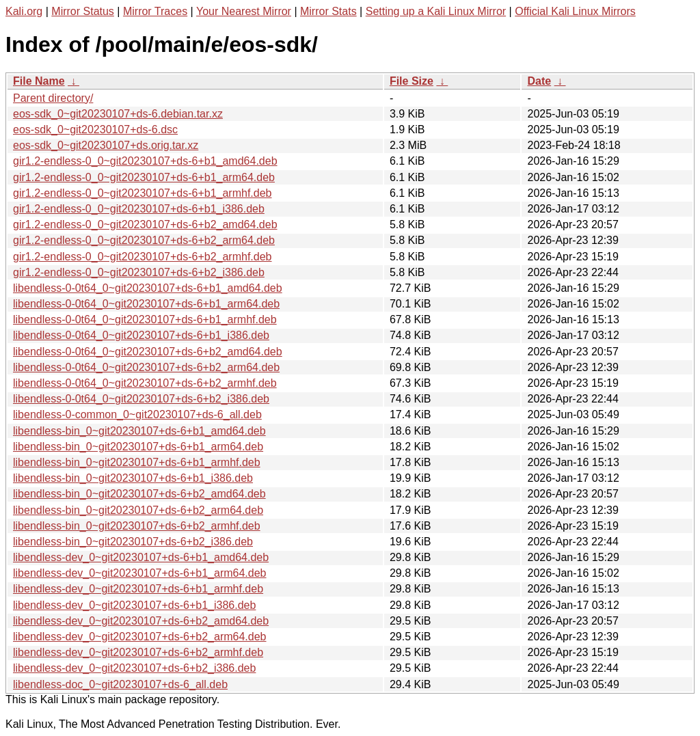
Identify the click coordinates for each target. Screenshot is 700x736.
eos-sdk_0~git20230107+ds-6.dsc (95, 130)
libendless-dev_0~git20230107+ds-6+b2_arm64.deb (140, 637)
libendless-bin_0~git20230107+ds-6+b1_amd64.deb (139, 431)
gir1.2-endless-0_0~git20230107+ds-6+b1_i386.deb (139, 209)
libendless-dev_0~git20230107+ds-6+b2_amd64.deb (141, 621)
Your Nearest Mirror (244, 11)
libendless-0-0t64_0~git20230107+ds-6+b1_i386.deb (141, 335)
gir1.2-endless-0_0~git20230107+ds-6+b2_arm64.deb (144, 240)
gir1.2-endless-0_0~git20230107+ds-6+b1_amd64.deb (145, 161)
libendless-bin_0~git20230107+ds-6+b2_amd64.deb (139, 494)
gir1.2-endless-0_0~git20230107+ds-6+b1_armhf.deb (143, 193)
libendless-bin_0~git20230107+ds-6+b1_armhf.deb (137, 462)
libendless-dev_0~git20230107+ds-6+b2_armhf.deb (138, 652)
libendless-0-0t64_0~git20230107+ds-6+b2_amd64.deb (148, 352)
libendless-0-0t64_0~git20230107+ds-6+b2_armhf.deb (145, 383)
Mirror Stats (328, 11)
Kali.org (24, 11)
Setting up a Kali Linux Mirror (436, 11)
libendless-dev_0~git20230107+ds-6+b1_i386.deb (134, 605)
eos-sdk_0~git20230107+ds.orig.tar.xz (106, 145)
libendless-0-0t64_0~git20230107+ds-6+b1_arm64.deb (146, 304)
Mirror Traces (155, 11)
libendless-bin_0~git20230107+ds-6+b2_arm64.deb (138, 510)
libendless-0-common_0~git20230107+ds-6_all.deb (137, 414)
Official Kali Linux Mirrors (575, 11)
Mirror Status (83, 11)
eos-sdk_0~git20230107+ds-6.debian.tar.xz (118, 114)
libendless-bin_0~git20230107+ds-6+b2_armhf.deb (137, 526)
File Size (412, 81)
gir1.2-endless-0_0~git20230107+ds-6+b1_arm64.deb (144, 177)
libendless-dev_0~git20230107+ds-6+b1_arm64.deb (140, 573)
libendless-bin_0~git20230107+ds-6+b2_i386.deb (133, 542)
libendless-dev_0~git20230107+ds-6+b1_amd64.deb (141, 557)
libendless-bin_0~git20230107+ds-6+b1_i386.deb (133, 478)
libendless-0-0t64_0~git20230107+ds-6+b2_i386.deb (141, 399)
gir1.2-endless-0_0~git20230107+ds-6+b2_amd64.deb (145, 224)
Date (539, 81)
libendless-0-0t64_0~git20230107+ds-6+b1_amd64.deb (148, 288)
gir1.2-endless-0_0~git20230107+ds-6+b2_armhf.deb (143, 257)
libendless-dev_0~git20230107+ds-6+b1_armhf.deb (138, 589)
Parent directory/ (53, 98)
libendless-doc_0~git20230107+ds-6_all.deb (120, 684)
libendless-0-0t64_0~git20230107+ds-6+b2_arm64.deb (146, 367)
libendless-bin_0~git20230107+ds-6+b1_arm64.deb (138, 447)
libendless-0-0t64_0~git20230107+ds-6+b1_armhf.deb (145, 319)
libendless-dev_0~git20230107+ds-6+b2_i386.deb (134, 668)
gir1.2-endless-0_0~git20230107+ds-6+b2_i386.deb (139, 272)
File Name (39, 81)
